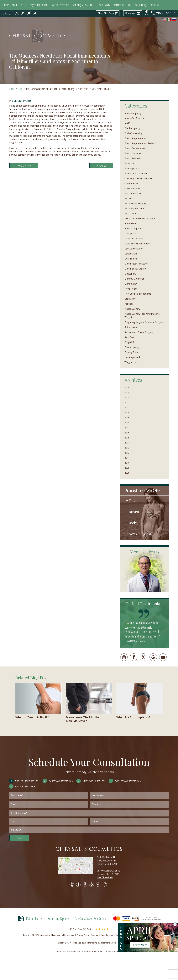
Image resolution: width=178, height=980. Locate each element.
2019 (127, 418)
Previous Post (24, 166)
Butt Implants (132, 168)
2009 (127, 468)
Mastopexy (130, 274)
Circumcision (131, 183)
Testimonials (119, 5)
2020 (127, 413)
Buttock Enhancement (136, 173)
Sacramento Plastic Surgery (139, 332)
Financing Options (59, 918)
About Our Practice (134, 118)
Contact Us (154, 5)
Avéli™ (128, 123)
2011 (127, 458)
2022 (127, 403)
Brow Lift (129, 163)
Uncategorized (132, 357)
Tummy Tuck (131, 352)
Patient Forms (34, 918)
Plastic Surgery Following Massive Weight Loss (142, 315)
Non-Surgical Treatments (138, 294)
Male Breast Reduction (136, 264)
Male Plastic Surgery (135, 269)
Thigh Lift (130, 342)
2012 (127, 453)
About (15, 5)
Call (147, 13)
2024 (127, 393)
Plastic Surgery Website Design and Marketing (77, 943)
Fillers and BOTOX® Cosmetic (140, 219)
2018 (127, 423)
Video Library (140, 5)
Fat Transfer (131, 214)
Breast (134, 512)
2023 (127, 398)
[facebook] (11, 13)
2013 (127, 448)
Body (133, 523)
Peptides (129, 304)
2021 (127, 408)
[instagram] (5, 13)
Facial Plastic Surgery (135, 203)
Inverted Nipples (133, 229)
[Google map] (77, 867)
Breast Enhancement (135, 148)
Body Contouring (133, 133)
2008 (127, 473)
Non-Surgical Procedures (83, 5)
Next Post (102, 166)
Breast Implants (133, 153)
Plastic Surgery (132, 309)
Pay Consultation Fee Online (90, 918)
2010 (127, 463)
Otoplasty (130, 299)
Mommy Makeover (134, 279)
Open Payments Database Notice (116, 935)
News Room (131, 289)
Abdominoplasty (133, 113)
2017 (127, 428)
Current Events (22, 101)
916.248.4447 (108, 857)
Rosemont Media (111, 943)
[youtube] (29, 13)
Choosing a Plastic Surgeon (139, 178)
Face (132, 501)
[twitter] (17, 13)
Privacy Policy (83, 935)
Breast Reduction (133, 158)
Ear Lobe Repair (133, 193)
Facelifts (129, 198)
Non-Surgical (140, 534)
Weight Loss (131, 362)
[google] (23, 13)
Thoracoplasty (132, 347)
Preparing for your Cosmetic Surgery (144, 322)
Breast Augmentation (136, 138)
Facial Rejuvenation (134, 209)
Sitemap (95, 935)
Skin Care (129, 337)
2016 (127, 433)
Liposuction (131, 254)
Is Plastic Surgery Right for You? (34, 5)
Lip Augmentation (134, 249)
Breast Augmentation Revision (140, 143)
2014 (127, 443)
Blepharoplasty (132, 128)
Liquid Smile (131, 259)
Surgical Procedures (60, 5)
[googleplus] (153, 657)
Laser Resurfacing (134, 239)
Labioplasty (131, 234)
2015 (127, 438)
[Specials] (151, 939)
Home (6, 5)
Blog (129, 5)
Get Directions (105, 877)
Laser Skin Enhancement (137, 244)
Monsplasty (131, 284)
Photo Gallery (104, 5)
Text (153, 13)
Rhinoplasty (131, 327)
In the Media (131, 224)
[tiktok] (35, 13)
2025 (127, 387)
